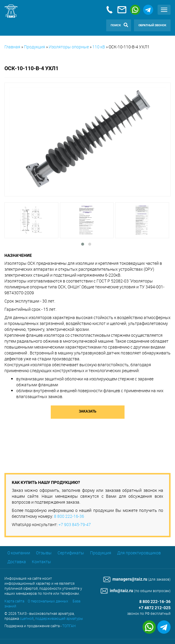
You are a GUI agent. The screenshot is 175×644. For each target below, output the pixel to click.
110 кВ (99, 47)
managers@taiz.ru (125, 579)
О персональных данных (48, 601)
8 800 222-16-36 (69, 516)
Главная (12, 47)
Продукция (35, 47)
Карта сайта (14, 601)
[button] (83, 244)
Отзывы (44, 553)
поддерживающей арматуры (59, 618)
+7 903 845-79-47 (75, 524)
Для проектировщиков (139, 553)
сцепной (27, 618)
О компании (19, 553)
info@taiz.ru (117, 591)
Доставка (17, 562)
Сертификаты (71, 553)
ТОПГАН (69, 626)
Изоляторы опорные (69, 47)
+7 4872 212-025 (155, 608)
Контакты (41, 562)
